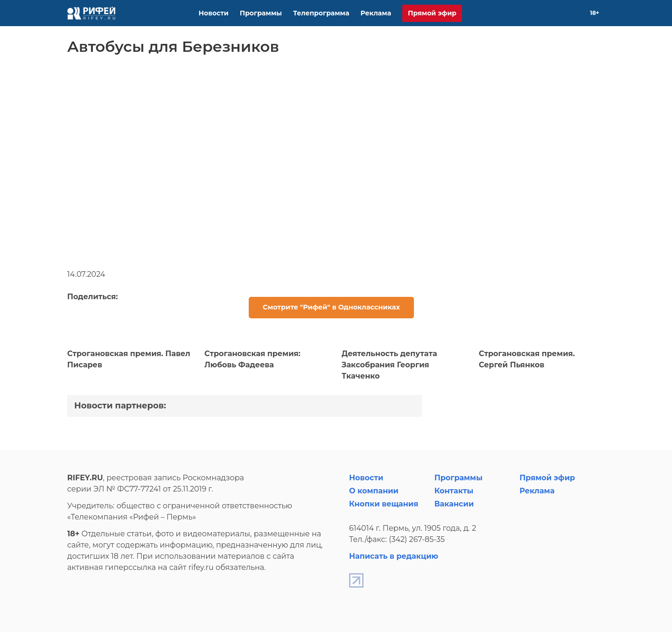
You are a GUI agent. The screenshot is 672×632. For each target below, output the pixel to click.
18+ (595, 13)
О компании (374, 491)
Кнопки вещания (384, 504)
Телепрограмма (321, 13)
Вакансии (454, 504)
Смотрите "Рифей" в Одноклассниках (331, 307)
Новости (214, 13)
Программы (261, 13)
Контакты (454, 491)
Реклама (376, 13)
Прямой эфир (432, 13)
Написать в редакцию (394, 556)
